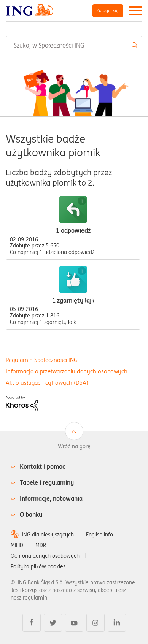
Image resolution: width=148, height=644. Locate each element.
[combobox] (74, 45)
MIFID (17, 545)
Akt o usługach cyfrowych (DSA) (47, 383)
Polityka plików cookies (38, 566)
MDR (41, 545)
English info (99, 535)
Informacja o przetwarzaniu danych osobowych (67, 371)
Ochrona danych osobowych (45, 556)
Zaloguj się (108, 10)
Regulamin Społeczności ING (42, 360)
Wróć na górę (74, 446)
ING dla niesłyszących (48, 535)
